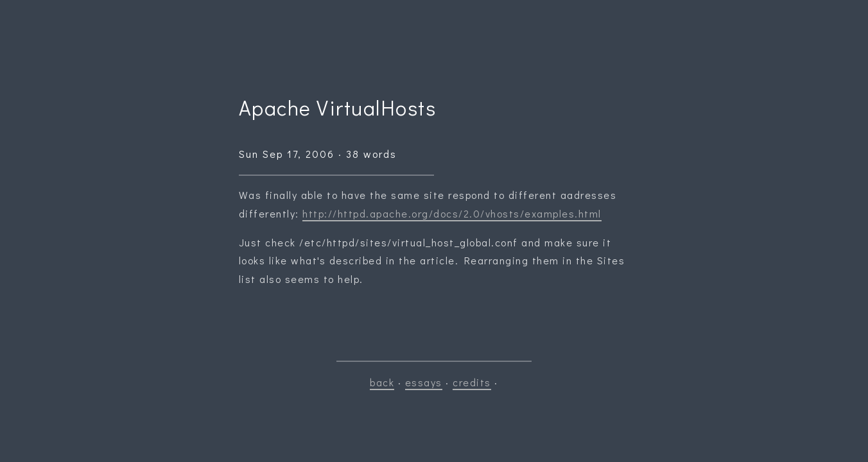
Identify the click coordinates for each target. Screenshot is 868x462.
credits (472, 382)
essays (424, 382)
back (382, 382)
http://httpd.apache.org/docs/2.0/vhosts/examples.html (452, 213)
